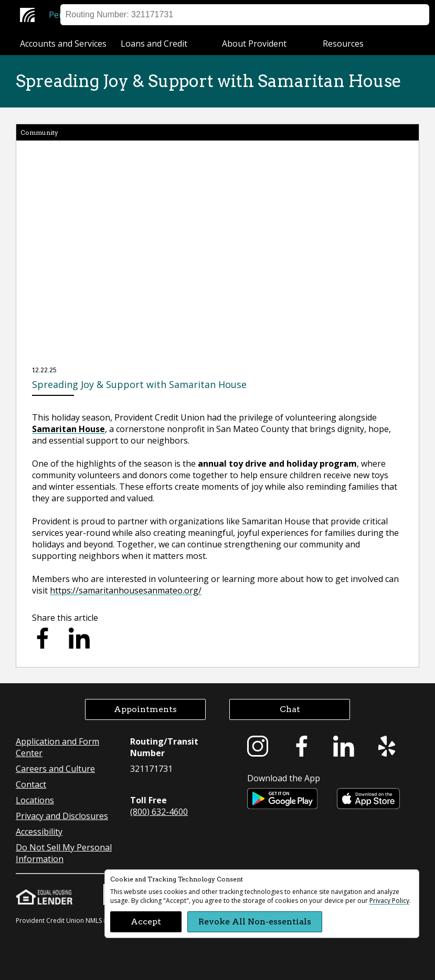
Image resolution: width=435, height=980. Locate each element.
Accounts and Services (63, 44)
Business (126, 15)
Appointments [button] (145, 709)
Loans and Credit (154, 44)
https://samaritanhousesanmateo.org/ (126, 590)
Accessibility (39, 832)
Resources (343, 44)
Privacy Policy (389, 901)
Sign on (228, 15)
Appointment (358, 15)
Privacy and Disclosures (62, 816)
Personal (66, 15)
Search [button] (408, 15)
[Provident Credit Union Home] (30, 15)
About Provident (254, 44)
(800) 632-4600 (159, 812)
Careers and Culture (55, 769)
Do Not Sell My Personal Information (64, 853)
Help (313, 15)
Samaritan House (68, 429)
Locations (273, 15)
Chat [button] (290, 709)
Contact (31, 784)
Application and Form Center (57, 747)
